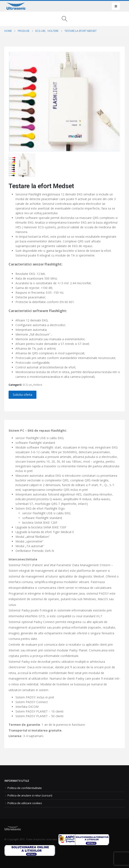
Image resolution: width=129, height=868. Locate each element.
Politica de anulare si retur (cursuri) (30, 795)
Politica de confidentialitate (25, 788)
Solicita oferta (22, 395)
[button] (116, 6)
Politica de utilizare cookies (25, 803)
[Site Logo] (16, 6)
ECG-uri (27, 385)
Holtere (38, 385)
